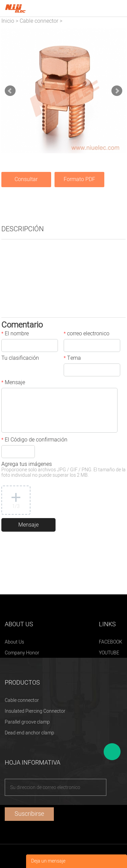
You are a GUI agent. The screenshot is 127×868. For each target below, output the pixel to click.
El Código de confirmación (34, 440)
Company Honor (22, 653)
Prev (10, 91)
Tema (72, 359)
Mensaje (13, 383)
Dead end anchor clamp (29, 733)
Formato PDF (79, 179)
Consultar (26, 179)
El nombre (15, 334)
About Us (14, 642)
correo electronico (87, 334)
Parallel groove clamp (27, 722)
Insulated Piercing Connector (35, 711)
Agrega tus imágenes (63, 470)
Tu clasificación (20, 359)
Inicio (8, 21)
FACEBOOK (111, 642)
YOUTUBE (109, 653)
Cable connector (39, 21)
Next (117, 91)
